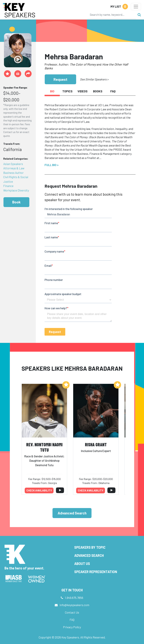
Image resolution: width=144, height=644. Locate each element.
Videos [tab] (83, 91)
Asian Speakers (13, 164)
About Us (82, 564)
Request (60, 79)
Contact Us (72, 612)
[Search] (112, 15)
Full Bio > (52, 165)
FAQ (72, 620)
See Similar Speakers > (94, 79)
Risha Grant (96, 444)
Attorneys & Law (14, 168)
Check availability (39, 490)
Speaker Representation (96, 572)
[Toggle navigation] (136, 7)
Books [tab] (98, 91)
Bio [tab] (52, 91)
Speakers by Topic (90, 547)
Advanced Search (72, 513)
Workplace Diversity (16, 190)
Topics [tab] (67, 91)
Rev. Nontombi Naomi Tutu (44, 447)
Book (16, 202)
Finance (8, 186)
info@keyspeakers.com (74, 605)
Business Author (13, 173)
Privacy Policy (72, 627)
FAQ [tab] (113, 91)
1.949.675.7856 (74, 598)
